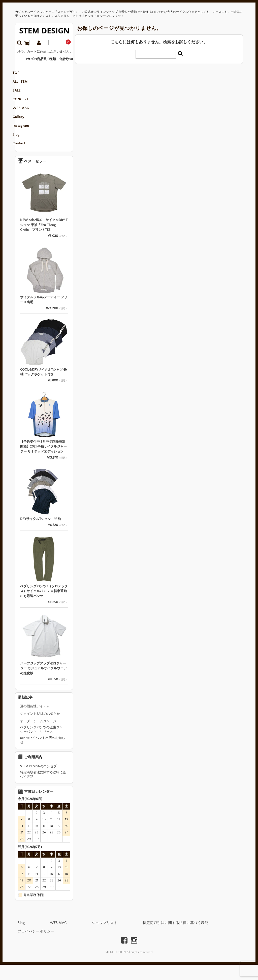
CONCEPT (28, 106)
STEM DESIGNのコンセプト (40, 782)
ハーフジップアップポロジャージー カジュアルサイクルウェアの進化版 (43, 684)
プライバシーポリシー (36, 947)
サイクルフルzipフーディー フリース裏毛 (44, 315)
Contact (27, 159)
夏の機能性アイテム (35, 722)
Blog (24, 148)
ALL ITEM (28, 85)
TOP (24, 74)
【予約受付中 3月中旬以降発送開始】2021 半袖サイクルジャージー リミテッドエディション (43, 462)
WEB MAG (29, 117)
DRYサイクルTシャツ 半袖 (40, 534)
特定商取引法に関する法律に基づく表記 (43, 790)
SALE (24, 96)
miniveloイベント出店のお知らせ (43, 755)
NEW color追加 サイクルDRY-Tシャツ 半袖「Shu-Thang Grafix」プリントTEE (44, 240)
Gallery (26, 127)
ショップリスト (105, 938)
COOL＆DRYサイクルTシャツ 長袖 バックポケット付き (43, 387)
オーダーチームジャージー (40, 737)
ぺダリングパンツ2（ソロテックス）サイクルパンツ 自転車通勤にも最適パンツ (44, 607)
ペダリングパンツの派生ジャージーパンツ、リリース (43, 745)
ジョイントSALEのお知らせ (40, 729)
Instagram (29, 138)
